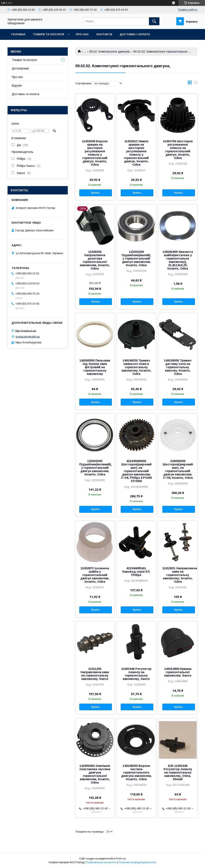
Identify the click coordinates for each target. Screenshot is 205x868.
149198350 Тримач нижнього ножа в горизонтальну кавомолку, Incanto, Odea (136, 367)
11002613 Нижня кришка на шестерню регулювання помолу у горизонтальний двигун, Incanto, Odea (136, 153)
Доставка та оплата (25, 94)
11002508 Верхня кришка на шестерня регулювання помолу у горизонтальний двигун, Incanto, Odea (95, 153)
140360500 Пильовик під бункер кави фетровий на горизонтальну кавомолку (95, 367)
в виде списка (196, 83)
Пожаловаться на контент (101, 862)
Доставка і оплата (135, 34)
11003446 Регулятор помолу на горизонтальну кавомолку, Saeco (136, 674)
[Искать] (154, 21)
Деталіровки (20, 68)
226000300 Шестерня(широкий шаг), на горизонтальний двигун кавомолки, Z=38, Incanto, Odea (178, 469)
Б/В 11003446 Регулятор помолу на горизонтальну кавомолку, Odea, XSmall (178, 772)
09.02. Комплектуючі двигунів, (110, 52)
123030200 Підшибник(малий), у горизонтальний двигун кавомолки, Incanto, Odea (136, 258)
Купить (96, 193)
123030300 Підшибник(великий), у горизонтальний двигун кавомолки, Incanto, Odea (95, 468)
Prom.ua (121, 859)
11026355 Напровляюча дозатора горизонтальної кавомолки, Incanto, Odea (95, 260)
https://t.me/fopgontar (28, 342)
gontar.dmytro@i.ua (28, 337)
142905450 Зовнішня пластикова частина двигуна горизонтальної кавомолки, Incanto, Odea (95, 774)
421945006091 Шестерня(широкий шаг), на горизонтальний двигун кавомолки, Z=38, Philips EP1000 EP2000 (136, 471)
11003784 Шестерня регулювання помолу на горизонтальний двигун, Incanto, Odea (178, 150)
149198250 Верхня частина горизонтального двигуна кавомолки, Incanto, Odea (136, 772)
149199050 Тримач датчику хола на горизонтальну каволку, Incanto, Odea (178, 367)
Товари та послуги (48, 34)
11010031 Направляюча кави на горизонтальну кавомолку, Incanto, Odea (178, 575)
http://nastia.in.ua (26, 331)
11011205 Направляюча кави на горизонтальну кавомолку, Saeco (95, 674)
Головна (18, 34)
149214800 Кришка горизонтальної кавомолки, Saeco (178, 672)
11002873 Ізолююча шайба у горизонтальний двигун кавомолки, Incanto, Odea (95, 575)
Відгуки (17, 86)
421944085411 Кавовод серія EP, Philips (136, 572)
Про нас (82, 34)
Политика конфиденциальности (137, 862)
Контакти (104, 34)
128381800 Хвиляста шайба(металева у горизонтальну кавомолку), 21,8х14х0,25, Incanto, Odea (178, 260)
